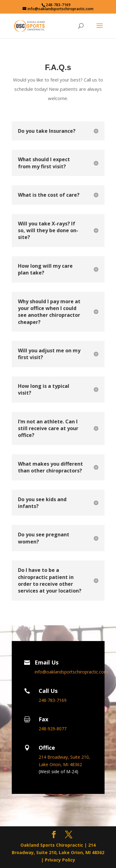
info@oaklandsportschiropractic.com (71, 672)
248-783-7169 (58, 5)
